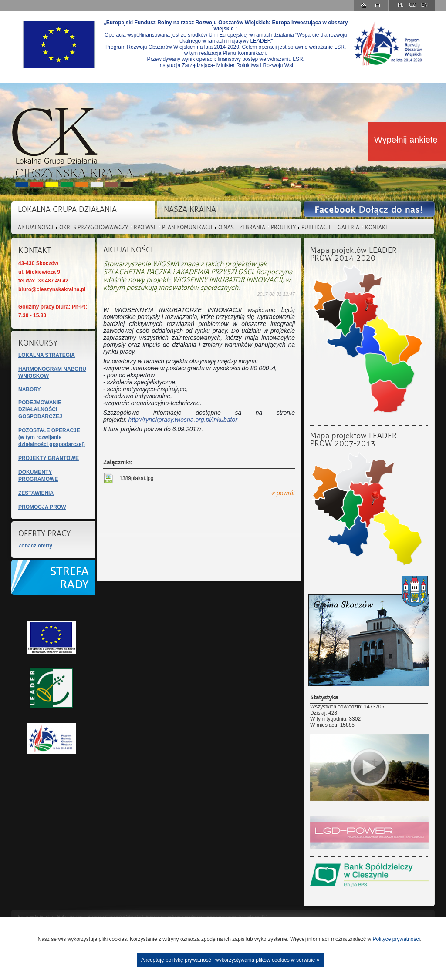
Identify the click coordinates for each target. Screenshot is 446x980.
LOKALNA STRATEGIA (47, 355)
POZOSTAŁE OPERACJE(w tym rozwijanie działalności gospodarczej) (52, 437)
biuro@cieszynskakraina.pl (52, 289)
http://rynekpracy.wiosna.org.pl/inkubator (183, 420)
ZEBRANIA (252, 228)
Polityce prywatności (396, 939)
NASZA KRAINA (190, 210)
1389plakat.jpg (136, 478)
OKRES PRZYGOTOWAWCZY (94, 228)
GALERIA (348, 228)
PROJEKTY (283, 228)
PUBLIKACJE (317, 228)
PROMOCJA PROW (42, 507)
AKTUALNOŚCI (36, 228)
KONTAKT (377, 228)
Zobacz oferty (35, 546)
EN (424, 5)
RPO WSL (145, 228)
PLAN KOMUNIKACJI (187, 228)
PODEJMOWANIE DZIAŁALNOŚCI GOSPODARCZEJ (40, 409)
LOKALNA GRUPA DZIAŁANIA (67, 210)
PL (401, 5)
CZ (413, 5)
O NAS (226, 228)
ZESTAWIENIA (36, 493)
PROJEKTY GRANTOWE (49, 458)
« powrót (283, 493)
